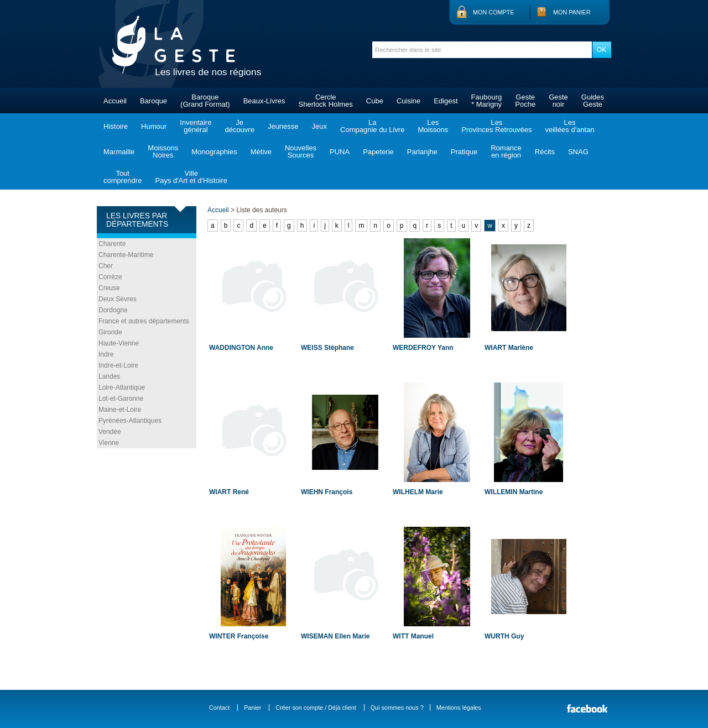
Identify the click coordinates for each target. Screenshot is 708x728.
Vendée (110, 432)
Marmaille (119, 152)
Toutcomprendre (123, 177)
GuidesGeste (593, 101)
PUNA (340, 152)
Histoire (116, 126)
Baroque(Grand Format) (205, 101)
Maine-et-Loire (120, 410)
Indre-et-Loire (118, 365)
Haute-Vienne (119, 343)
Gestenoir (558, 101)
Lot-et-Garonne (121, 399)
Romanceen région (506, 151)
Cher (106, 266)
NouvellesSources (301, 151)
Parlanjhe (422, 152)
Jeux (319, 126)
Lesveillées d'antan (569, 126)
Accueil (115, 101)
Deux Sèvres (118, 299)
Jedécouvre (239, 126)
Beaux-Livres (264, 101)
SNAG (578, 152)
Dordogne (113, 310)
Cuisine (408, 101)
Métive (261, 152)
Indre (106, 354)
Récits (545, 152)
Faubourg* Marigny (487, 101)
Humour (154, 126)
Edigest (446, 101)
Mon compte (493, 12)
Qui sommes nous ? (397, 708)
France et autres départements (144, 321)
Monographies (214, 152)
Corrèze (110, 277)
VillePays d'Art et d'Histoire (191, 177)
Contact (219, 708)
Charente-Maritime (126, 255)
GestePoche (525, 101)
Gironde (110, 332)
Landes (109, 376)
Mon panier (572, 12)
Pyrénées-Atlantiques (130, 421)
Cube (375, 101)
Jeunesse (283, 126)
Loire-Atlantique (122, 387)
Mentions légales (459, 708)
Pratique (464, 152)
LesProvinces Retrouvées (496, 126)
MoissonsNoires (163, 151)
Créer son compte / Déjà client (316, 708)
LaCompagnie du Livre (372, 126)
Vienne (109, 443)
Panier (253, 708)
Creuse (109, 288)
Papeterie (378, 152)
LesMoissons (433, 126)
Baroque (153, 101)
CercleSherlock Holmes (326, 101)
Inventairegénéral (196, 126)
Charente (112, 244)
